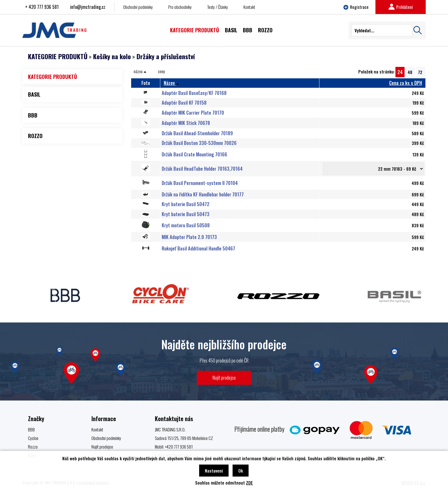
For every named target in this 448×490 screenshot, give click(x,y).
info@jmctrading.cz (88, 7)
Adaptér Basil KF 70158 (184, 102)
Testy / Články (218, 7)
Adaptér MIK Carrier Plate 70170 (193, 112)
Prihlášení (401, 7)
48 (410, 72)
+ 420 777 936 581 (42, 7)
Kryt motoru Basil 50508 (186, 225)
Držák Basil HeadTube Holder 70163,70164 (202, 169)
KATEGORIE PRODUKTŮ (58, 56)
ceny (162, 71)
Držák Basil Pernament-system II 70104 (200, 183)
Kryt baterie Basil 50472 (186, 204)
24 (400, 72)
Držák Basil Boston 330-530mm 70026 (199, 143)
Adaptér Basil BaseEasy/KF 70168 (194, 93)
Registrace (356, 7)
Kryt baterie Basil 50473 (186, 214)
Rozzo (33, 447)
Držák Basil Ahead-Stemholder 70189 (197, 133)
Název (171, 83)
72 (420, 72)
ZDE (249, 483)
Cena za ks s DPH (406, 83)
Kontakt (249, 7)
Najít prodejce (224, 378)
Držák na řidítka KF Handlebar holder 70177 (203, 194)
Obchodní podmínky (138, 7)
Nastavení (214, 471)
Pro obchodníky (180, 7)
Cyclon (33, 438)
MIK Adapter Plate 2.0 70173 (189, 237)
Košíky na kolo (112, 56)
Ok (241, 471)
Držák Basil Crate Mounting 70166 (194, 154)
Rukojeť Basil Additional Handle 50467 (198, 248)
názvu (140, 71)
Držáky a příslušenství (166, 56)
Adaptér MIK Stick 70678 (186, 123)
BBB (31, 429)
